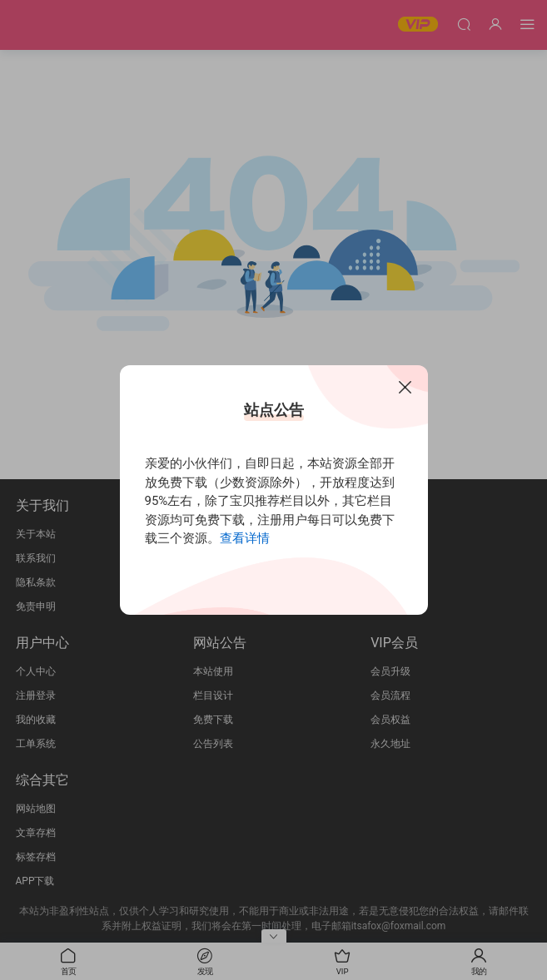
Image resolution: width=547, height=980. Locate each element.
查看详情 (245, 538)
